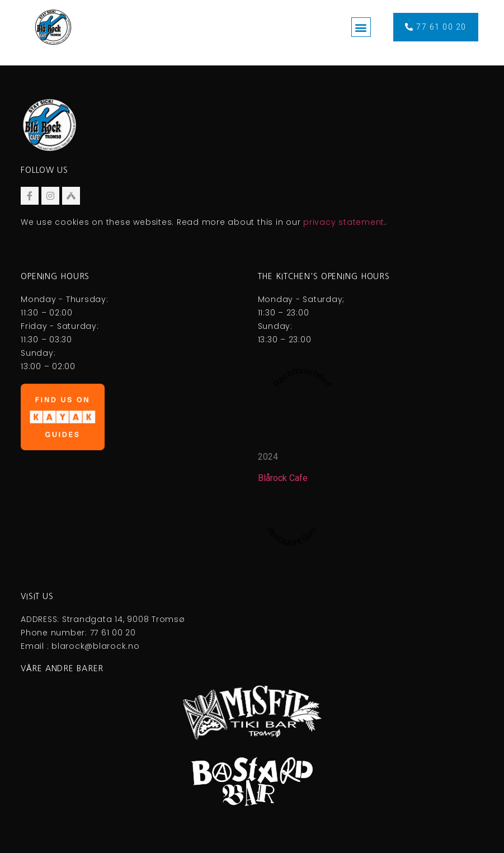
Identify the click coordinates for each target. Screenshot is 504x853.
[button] (361, 27)
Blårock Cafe (283, 478)
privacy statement (344, 222)
